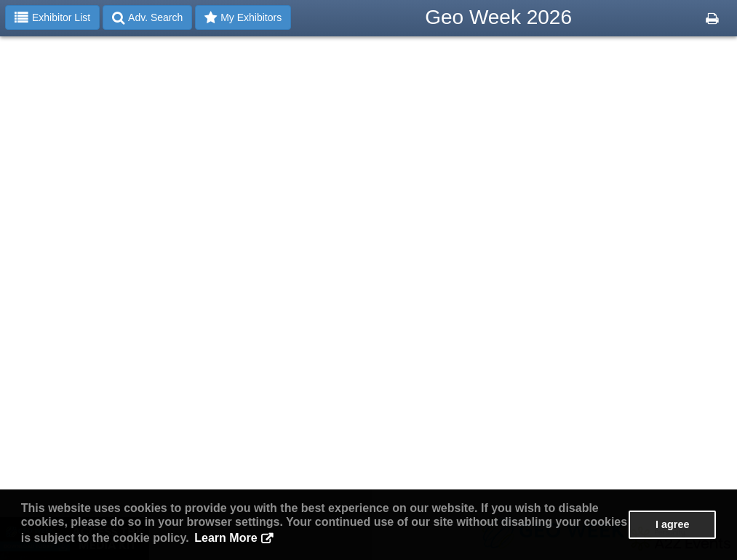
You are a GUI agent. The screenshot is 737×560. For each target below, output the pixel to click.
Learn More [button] (226, 538)
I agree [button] (672, 524)
